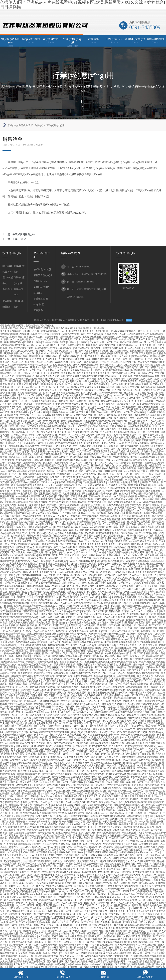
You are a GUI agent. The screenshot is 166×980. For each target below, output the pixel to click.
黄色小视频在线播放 (43, 424)
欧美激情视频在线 (149, 410)
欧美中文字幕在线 (112, 922)
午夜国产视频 (143, 623)
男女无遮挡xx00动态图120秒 (15, 799)
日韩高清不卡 (30, 381)
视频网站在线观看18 (35, 752)
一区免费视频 (125, 376)
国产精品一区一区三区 (53, 550)
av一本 (142, 900)
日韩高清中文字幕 (89, 861)
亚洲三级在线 (55, 367)
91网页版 (22, 334)
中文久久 (49, 877)
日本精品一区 (104, 894)
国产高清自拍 (59, 623)
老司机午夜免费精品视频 (22, 623)
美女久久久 (146, 530)
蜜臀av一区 (62, 410)
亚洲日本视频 (105, 538)
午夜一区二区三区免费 (136, 695)
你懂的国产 (138, 555)
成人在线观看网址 (79, 457)
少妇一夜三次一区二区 (114, 673)
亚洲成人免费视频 (78, 738)
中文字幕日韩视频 (154, 723)
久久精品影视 (106, 847)
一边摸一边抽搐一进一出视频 (22, 796)
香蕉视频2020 (121, 698)
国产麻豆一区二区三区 (82, 922)
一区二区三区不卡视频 (99, 701)
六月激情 (106, 850)
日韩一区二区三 (72, 468)
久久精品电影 (103, 906)
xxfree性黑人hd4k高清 (92, 334)
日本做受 (85, 505)
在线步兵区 (110, 334)
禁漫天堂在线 (129, 866)
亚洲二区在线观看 (16, 499)
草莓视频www (112, 855)
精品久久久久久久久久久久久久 (93, 373)
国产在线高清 (16, 833)
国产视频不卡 (79, 740)
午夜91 (55, 953)
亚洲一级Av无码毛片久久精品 (147, 449)
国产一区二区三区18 (80, 950)
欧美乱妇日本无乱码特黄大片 (24, 446)
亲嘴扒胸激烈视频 (50, 858)
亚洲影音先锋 (11, 415)
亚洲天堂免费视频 (16, 502)
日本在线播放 (71, 816)
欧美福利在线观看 (125, 712)
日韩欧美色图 (30, 808)
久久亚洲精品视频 (92, 844)
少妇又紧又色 (149, 875)
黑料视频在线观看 (104, 712)
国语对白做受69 (30, 544)
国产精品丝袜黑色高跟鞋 (98, 390)
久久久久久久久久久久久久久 (142, 589)
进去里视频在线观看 (153, 334)
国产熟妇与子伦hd (77, 634)
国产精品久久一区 (126, 404)
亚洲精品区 (59, 788)
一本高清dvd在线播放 (151, 754)
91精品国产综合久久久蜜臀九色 (99, 404)
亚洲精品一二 (13, 443)
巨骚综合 (79, 384)
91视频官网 (135, 906)
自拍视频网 (93, 740)
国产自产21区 (11, 670)
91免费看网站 (118, 379)
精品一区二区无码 (34, 877)
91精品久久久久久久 (34, 572)
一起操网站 (105, 771)
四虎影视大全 (100, 791)
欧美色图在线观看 (149, 407)
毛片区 (111, 387)
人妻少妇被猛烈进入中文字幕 (26, 620)
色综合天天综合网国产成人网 (109, 637)
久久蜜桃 (11, 625)
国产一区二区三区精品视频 (89, 855)
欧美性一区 (85, 768)
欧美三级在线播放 (103, 676)
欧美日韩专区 (28, 376)
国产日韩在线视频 (78, 566)
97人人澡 (88, 914)
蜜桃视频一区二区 (60, 690)
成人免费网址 (119, 704)
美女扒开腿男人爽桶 (11, 566)
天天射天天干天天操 (84, 836)
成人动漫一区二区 (63, 384)
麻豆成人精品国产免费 (129, 936)
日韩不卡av (98, 656)
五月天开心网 (92, 541)
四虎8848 (121, 738)
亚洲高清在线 (27, 950)
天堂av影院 (62, 648)
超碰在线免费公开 (91, 732)
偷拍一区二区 (78, 869)
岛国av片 (85, 550)
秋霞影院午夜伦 (36, 564)
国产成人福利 (98, 785)
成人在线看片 (153, 491)
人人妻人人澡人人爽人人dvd (128, 578)
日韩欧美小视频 (79, 496)
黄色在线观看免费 (30, 788)
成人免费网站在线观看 (139, 522)
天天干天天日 (150, 435)
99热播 (94, 771)
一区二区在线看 (145, 914)
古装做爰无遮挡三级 (91, 648)
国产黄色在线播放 (113, 491)
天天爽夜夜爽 (117, 925)
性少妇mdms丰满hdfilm (48, 353)
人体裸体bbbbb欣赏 (131, 877)
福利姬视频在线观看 (69, 393)
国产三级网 (31, 401)
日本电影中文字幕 (103, 883)
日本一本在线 (158, 712)
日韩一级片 (12, 883)
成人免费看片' (134, 738)
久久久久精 (146, 345)
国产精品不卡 (43, 948)
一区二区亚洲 (117, 384)
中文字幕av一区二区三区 (122, 914)
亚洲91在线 (15, 712)
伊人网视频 (149, 738)
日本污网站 (78, 852)
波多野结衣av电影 (115, 527)
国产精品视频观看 (63, 718)
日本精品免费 (44, 536)
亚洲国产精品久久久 (42, 665)
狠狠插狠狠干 (23, 785)
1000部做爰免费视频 (91, 609)
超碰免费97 (89, 510)
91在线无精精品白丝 (115, 653)
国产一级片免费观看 (88, 362)
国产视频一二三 (31, 897)
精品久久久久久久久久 (85, 959)
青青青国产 (150, 709)
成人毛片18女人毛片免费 (33, 743)
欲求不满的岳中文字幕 (137, 384)
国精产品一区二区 (79, 614)
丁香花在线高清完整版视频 (32, 645)
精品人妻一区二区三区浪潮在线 (149, 953)
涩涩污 (12, 384)
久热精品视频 (108, 936)
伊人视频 (117, 390)
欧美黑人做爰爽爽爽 (107, 824)
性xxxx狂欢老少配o (89, 561)
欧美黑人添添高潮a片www (54, 738)
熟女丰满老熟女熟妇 (42, 603)
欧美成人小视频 (36, 819)
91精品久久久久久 (11, 339)
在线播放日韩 (61, 673)
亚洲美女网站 (92, 628)
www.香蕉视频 (132, 471)
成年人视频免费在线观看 (89, 337)
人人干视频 (89, 760)
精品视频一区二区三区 (115, 964)
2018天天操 (53, 925)
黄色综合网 (17, 485)
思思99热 (160, 536)
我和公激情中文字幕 (20, 656)
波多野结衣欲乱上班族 (138, 561)
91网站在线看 (141, 889)
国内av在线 (44, 794)
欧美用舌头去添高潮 (52, 561)
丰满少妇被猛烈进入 (90, 670)
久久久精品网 (68, 373)
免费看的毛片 (71, 670)
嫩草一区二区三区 (28, 791)
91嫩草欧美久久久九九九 (143, 908)
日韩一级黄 (44, 822)
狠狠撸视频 (128, 519)
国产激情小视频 (64, 676)
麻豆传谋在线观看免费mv (29, 659)
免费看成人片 (75, 381)
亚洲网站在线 (14, 914)
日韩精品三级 (76, 536)
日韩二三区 (62, 723)
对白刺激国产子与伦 (141, 774)
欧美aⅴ (77, 718)
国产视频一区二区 (80, 891)
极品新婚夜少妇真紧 (37, 502)
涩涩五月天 (78, 429)
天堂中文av (42, 709)
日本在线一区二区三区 (150, 625)
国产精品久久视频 (142, 544)
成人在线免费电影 (119, 351)
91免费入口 (151, 780)
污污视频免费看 (103, 547)
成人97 (160, 738)
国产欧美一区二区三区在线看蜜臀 (22, 866)
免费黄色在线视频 (32, 653)
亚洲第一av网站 (104, 575)
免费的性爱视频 (48, 510)
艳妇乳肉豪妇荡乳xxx (131, 342)
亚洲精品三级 (37, 651)
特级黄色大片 (68, 934)
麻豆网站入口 (59, 381)
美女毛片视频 (82, 945)
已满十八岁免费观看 (69, 505)
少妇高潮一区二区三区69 (136, 390)
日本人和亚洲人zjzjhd (42, 452)
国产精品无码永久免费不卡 (129, 681)
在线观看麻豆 (52, 337)
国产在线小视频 (11, 875)
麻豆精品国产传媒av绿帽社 (61, 780)
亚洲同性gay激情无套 (88, 488)
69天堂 (79, 519)
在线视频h (32, 679)
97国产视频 (144, 662)
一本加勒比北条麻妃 (49, 701)
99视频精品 (46, 404)
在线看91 (34, 827)
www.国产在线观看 (127, 732)
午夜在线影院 (120, 457)
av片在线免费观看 (44, 519)
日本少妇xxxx (132, 819)
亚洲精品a (126, 872)
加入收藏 (121, 13)
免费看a (93, 474)
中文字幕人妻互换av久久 (48, 524)
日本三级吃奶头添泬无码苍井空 (109, 589)
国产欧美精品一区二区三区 (35, 365)
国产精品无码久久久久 (78, 788)
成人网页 (94, 342)
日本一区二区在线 (126, 760)
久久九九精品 (18, 754)
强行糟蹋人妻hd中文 (132, 709)
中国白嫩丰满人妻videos (36, 959)
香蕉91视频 (27, 925)
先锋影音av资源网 (93, 491)
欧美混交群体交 (15, 746)
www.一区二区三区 (124, 395)
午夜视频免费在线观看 (112, 353)
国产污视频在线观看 (11, 611)
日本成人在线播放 (77, 693)
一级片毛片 (112, 440)
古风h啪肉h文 (91, 967)
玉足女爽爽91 (124, 544)
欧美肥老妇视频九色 (56, 693)
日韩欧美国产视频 (59, 628)
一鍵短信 (104, 977)
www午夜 (134, 541)
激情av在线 (139, 665)
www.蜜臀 (122, 443)
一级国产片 (29, 407)
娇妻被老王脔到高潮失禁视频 (95, 816)
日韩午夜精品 (142, 477)
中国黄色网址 (64, 474)
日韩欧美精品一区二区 (33, 443)
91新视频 (130, 841)
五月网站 (45, 760)
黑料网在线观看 (80, 687)
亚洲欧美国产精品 (43, 673)
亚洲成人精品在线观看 (82, 838)
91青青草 (86, 656)
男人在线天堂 (116, 746)
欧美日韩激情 (128, 768)
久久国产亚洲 (30, 810)
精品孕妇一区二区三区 (12, 401)
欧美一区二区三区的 (117, 359)
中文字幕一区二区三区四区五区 (101, 339)
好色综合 (53, 824)
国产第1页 (6, 726)
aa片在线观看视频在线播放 (99, 956)
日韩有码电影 (30, 611)
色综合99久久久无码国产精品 (71, 620)
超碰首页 (77, 844)
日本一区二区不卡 (122, 356)
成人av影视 (48, 496)
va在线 (122, 339)
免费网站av (126, 780)
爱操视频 (76, 516)
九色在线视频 (63, 407)
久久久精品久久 (89, 393)
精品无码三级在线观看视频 (25, 482)
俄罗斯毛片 (83, 757)
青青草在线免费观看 (72, 421)
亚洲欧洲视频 (84, 858)
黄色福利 (63, 824)
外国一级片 (158, 485)
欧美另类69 (10, 530)
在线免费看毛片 (29, 936)
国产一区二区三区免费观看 (139, 353)
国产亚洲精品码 (76, 595)
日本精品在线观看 (41, 920)
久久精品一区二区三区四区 (14, 651)
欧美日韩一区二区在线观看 (86, 449)
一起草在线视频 (83, 897)
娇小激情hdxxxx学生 (32, 339)
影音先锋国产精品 (94, 864)
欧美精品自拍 (114, 611)
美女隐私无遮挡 (123, 648)
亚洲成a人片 (30, 701)
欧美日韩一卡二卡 (83, 552)
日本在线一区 (75, 967)
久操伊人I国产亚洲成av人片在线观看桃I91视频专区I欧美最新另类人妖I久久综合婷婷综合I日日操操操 (52, 328)
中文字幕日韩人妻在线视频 (58, 339)
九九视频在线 (125, 665)
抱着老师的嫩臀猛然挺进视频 (88, 642)
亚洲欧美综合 (14, 575)
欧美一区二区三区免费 (70, 510)
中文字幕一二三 (28, 415)
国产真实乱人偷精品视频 (113, 530)
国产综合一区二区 (25, 547)
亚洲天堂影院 (157, 609)
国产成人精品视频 (116, 331)
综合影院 (11, 334)
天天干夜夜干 (87, 906)
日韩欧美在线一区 (151, 631)
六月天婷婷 (79, 653)
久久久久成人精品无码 (23, 351)
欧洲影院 (36, 872)
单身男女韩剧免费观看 (149, 404)
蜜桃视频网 (133, 530)
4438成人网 (69, 586)
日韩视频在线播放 (64, 897)
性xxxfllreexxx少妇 (96, 869)
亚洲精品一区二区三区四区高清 (134, 454)
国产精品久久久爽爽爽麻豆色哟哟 (121, 337)
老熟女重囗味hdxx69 (109, 735)
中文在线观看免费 (140, 603)
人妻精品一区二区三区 (81, 928)
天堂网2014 (145, 438)
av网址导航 (131, 362)
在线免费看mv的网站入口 (139, 496)
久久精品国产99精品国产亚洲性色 (147, 659)
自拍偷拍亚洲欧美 (63, 415)
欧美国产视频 (104, 460)
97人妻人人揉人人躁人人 (139, 637)
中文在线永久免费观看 (60, 841)
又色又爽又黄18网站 (139, 443)
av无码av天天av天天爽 (139, 339)
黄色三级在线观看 (18, 684)
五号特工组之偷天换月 (33, 379)
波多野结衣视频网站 (117, 931)
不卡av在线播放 (29, 850)
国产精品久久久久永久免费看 (142, 670)
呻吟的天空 (55, 942)
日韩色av (31, 536)
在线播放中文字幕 (77, 721)
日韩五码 (23, 505)
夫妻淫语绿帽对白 (46, 435)
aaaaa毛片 (155, 376)
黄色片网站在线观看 (151, 718)
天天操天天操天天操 (11, 824)
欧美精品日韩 (150, 645)
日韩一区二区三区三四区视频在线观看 (129, 684)
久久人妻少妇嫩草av (11, 897)
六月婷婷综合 (107, 967)
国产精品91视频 (86, 440)
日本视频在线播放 (150, 962)
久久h (30, 499)
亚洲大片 (5, 740)
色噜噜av (159, 359)
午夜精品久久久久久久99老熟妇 (111, 928)
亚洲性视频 (13, 782)
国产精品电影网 (46, 833)
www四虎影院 (97, 527)
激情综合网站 (55, 645)
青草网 (149, 552)
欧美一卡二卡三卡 (77, 850)
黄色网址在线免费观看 (21, 508)
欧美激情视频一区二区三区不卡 (61, 667)
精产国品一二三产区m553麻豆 (146, 474)
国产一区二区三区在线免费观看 (68, 345)
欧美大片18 (34, 740)
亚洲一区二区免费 (32, 838)
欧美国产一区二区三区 (12, 362)
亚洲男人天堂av (152, 847)
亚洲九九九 (17, 404)
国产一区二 (47, 788)
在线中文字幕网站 (129, 494)
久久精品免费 (76, 480)
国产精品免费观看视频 (111, 393)
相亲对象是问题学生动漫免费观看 (114, 953)
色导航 (162, 628)
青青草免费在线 (52, 421)
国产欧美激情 (80, 746)
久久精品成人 (120, 547)
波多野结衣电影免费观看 (95, 679)
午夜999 (74, 412)
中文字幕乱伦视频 (23, 942)
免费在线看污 (33, 768)
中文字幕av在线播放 (45, 891)
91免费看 (40, 746)
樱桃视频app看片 (109, 516)
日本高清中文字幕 (49, 544)
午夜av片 (60, 964)
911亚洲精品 (69, 440)
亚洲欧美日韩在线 (40, 581)
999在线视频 (57, 637)
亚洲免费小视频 (55, 962)
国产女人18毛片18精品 (23, 435)
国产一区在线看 (78, 401)
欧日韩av (9, 819)
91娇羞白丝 (126, 466)
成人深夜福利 (121, 418)
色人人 (104, 381)
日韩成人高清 (121, 541)
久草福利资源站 (78, 502)
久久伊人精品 (124, 558)
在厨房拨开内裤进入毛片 (111, 631)
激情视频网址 (80, 639)
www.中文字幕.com (100, 614)
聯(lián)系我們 (145, 977)
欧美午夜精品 (107, 861)
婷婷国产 (146, 482)
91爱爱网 (27, 424)
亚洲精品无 (24, 695)
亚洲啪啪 (47, 861)
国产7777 (110, 726)
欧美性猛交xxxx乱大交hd (59, 746)
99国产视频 (145, 925)
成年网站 (55, 477)
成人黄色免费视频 (94, 889)
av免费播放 (42, 438)
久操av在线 (96, 964)
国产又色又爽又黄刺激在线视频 (50, 583)
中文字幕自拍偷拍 (114, 480)
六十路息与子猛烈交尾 (16, 707)
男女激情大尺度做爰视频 (31, 889)
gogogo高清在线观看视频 (150, 502)
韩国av (156, 653)
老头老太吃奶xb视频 (65, 452)
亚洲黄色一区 (129, 625)
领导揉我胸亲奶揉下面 (112, 740)
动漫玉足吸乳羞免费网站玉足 (79, 651)
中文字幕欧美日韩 (92, 524)
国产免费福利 (16, 592)
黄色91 (36, 384)
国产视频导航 (98, 891)
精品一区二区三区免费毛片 (145, 432)
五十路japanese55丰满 (56, 480)
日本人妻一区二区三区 (113, 875)
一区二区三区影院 (36, 880)
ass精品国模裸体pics (103, 897)
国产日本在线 (14, 718)
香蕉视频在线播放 (138, 424)
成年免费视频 (93, 595)
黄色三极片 (58, 936)
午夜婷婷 (47, 718)
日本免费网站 (85, 883)
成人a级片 (38, 693)
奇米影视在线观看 (99, 426)
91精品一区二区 (96, 639)
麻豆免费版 (31, 466)
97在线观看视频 (95, 653)
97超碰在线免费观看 (42, 928)
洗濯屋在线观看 (95, 934)
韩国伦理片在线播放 (59, 449)
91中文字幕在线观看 (102, 917)
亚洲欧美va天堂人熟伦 (118, 774)
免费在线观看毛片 (46, 522)
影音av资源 (62, 631)
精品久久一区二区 (10, 869)
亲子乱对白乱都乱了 (140, 939)
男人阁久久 (20, 679)
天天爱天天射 (32, 749)
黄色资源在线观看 (83, 676)
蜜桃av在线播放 (12, 653)
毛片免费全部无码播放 (126, 438)
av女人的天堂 (150, 794)
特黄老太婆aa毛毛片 (40, 922)
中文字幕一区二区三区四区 (23, 578)
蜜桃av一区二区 (60, 922)
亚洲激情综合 (84, 589)
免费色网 (148, 578)
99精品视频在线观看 (101, 457)
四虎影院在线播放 (21, 412)
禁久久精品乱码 (80, 684)
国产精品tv (56, 581)
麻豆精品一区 (68, 712)
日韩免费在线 (81, 925)
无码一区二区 (156, 460)
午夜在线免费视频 (66, 569)
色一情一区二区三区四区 (35, 939)
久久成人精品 (152, 681)
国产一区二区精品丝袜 (91, 471)
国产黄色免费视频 (49, 662)
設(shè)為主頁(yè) (137, 13)
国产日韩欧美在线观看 (146, 628)
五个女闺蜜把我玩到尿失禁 (71, 359)
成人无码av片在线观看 (148, 499)
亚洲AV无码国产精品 (107, 586)
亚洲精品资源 (68, 477)
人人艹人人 (134, 861)
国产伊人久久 (48, 482)
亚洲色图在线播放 (62, 418)
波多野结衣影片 (38, 505)
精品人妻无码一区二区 (138, 830)
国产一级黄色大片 (133, 656)
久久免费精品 (114, 505)
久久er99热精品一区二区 (59, 799)
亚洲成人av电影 (38, 367)
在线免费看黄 (74, 805)
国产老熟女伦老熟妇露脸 (120, 415)
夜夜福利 (147, 698)
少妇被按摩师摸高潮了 (144, 440)
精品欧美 (116, 606)
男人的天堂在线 (112, 709)
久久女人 (124, 603)
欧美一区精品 (80, 446)
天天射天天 (20, 964)
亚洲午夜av (73, 609)
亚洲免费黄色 (119, 690)
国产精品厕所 (63, 496)
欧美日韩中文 (49, 872)
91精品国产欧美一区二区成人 (103, 485)
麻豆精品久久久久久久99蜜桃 (139, 572)
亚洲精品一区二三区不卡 (75, 726)
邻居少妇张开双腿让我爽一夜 (34, 771)
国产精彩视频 (36, 684)
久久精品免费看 (33, 681)
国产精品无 (93, 659)
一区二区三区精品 (23, 704)
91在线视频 (103, 412)
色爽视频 (16, 794)
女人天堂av (87, 637)
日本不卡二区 (41, 735)
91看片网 (69, 855)
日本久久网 (17, 749)
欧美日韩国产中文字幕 (74, 822)
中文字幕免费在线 (86, 477)
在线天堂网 (17, 676)
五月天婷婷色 (136, 917)
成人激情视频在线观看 (47, 956)
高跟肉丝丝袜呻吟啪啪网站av (42, 729)
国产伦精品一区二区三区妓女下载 (146, 398)
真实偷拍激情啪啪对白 (30, 393)
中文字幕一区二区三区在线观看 (94, 452)
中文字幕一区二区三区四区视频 (55, 642)
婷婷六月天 (90, 519)
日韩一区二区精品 (101, 407)
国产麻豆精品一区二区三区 (135, 855)
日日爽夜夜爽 (111, 446)
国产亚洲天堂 (142, 395)
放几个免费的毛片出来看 (109, 572)
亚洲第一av (49, 620)
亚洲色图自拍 (14, 424)
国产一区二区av (118, 634)
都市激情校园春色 (98, 693)
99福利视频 (15, 838)
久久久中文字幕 (40, 412)
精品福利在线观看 (16, 345)
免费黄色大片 (112, 466)
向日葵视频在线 (10, 524)
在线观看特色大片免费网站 (98, 421)
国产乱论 (5, 440)
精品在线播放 (118, 488)
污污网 (81, 709)
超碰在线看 (13, 934)
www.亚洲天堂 (143, 519)
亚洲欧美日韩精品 (151, 808)
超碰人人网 (24, 628)
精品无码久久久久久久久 (54, 432)
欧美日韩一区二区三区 (138, 782)
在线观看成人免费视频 (23, 522)
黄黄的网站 (88, 575)
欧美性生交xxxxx (38, 639)
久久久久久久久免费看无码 (117, 721)
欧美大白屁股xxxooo (106, 376)
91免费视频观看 (105, 510)
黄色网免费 (37, 967)
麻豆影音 (10, 426)
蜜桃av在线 (46, 429)
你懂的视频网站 (10, 956)
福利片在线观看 (68, 544)
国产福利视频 (41, 494)
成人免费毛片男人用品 (28, 410)
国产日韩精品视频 (79, 948)
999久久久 (5, 538)
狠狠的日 (56, 822)
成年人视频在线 (44, 816)
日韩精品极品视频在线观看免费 (78, 376)
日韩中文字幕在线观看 (125, 858)
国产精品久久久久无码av (36, 477)
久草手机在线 (117, 743)
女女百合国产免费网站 (54, 681)
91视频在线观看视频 (61, 365)
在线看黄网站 (138, 552)
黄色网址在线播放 (101, 348)
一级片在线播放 (141, 648)
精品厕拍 (13, 418)
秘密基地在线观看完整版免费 (86, 424)
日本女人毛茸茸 (24, 541)
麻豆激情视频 (14, 637)
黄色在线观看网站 (133, 723)
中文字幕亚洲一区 (79, 723)
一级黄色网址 (42, 883)
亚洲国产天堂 (60, 625)
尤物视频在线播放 (149, 457)
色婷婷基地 (153, 415)
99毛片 (122, 516)
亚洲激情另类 (95, 721)
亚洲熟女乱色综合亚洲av (53, 749)
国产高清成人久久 (95, 752)
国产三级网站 (156, 721)
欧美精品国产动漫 (152, 569)
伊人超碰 (5, 735)
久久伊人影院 (7, 642)
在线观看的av (134, 816)
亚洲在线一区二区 (123, 628)
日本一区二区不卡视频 (139, 653)
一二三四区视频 (69, 513)
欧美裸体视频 (7, 917)
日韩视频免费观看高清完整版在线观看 (82, 398)
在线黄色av (43, 637)
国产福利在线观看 (99, 925)
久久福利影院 (30, 566)
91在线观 (116, 373)
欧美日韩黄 (135, 569)
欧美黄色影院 (25, 673)
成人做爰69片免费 (29, 782)
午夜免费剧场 (38, 799)
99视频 (29, 614)
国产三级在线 (72, 637)
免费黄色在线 (29, 914)
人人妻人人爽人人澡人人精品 (86, 766)
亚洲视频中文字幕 (86, 953)
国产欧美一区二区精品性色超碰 (119, 766)
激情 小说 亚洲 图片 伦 (99, 620)
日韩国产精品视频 (32, 463)
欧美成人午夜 (15, 959)
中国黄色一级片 (135, 566)
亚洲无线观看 (132, 746)
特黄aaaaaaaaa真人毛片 (116, 939)
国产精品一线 (95, 438)
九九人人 (153, 424)
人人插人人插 (80, 474)
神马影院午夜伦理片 (15, 830)
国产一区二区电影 (60, 771)
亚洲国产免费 (11, 894)
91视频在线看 (67, 337)
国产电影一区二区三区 (28, 432)
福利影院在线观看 (57, 426)
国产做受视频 (131, 942)
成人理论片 (42, 886)
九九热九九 (157, 561)
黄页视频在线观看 (95, 782)
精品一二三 (153, 488)
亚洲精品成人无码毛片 (12, 555)
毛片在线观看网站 (90, 662)
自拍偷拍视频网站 (111, 401)
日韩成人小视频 (105, 681)
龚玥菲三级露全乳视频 (95, 729)
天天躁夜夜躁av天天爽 (29, 774)
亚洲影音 (11, 695)
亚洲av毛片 (139, 791)
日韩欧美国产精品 (134, 367)
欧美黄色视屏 (43, 623)
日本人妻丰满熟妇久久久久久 (27, 421)
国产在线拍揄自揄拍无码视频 (83, 432)
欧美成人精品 (110, 429)
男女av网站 (61, 967)
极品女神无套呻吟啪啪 (13, 558)
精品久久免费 (76, 600)
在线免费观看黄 (134, 687)
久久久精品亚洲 (42, 777)
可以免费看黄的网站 (115, 962)
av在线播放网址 (9, 519)
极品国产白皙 (95, 942)
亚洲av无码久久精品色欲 (56, 698)
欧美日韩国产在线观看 (18, 780)
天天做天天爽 (34, 597)
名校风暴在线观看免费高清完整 (39, 474)
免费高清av (74, 625)
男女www (117, 788)
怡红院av (39, 805)
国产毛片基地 (93, 754)
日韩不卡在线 (130, 922)
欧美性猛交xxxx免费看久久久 (146, 752)
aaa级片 (59, 362)
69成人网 (82, 659)
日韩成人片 (73, 749)
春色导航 (101, 435)
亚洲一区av (159, 564)
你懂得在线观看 (128, 468)
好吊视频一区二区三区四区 (39, 362)
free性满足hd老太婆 (69, 572)
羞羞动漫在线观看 (32, 718)
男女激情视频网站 (114, 695)
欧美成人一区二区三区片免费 (46, 440)
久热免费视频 (40, 449)
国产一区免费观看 (14, 648)
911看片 (107, 424)
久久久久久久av (135, 911)
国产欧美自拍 (127, 463)
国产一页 (16, 387)
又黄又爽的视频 (118, 426)
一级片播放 (143, 864)
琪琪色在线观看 (81, 348)
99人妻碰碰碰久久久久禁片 (53, 679)
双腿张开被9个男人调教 (33, 398)
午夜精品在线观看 (21, 491)
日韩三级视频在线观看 (54, 634)
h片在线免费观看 (62, 429)
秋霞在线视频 (138, 370)
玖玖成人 (108, 438)
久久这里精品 (73, 704)
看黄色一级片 (108, 808)
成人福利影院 (122, 967)
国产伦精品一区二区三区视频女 (25, 908)
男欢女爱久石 (77, 628)
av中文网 (133, 457)
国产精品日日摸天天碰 (111, 367)
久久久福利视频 (87, 833)
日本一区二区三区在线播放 (111, 617)
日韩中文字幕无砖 (10, 920)
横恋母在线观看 (13, 861)
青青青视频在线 (47, 569)
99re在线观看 (82, 877)
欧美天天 (92, 379)
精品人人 (100, 440)
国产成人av (60, 721)
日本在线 (83, 342)
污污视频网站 (63, 687)
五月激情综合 (56, 438)
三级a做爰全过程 (35, 558)
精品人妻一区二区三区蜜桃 (115, 659)
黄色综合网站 (113, 550)
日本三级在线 (145, 508)
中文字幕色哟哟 (90, 516)
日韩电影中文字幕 (113, 471)
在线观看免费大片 (20, 440)
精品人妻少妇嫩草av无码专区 (120, 499)
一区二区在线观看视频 (137, 934)
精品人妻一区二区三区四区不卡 (71, 911)
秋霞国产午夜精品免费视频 (28, 516)
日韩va (25, 387)
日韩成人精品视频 (40, 732)
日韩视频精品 (69, 875)
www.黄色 (108, 648)
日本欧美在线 (63, 460)
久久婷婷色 (24, 872)
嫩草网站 (105, 597)
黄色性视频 (61, 768)
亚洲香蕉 (95, 877)
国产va (97, 552)
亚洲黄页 (5, 749)
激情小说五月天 (85, 712)
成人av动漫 (55, 709)
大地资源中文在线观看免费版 (123, 886)
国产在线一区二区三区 (115, 398)
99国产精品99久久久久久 (58, 684)
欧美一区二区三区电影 (130, 880)
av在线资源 (133, 962)
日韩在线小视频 (144, 564)
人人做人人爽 (87, 749)
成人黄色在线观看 (56, 592)
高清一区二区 (50, 393)
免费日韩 (132, 634)
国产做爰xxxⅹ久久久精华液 (48, 917)
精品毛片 (106, 356)
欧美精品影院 (148, 883)
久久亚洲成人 (107, 777)
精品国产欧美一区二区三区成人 (41, 606)
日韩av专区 (95, 496)
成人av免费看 (140, 721)
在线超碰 (95, 597)
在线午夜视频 (110, 880)
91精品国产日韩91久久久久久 (31, 468)
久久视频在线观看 (136, 614)
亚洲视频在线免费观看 (94, 482)
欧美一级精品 (151, 687)
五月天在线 (36, 359)
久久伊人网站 (144, 760)
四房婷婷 (81, 934)
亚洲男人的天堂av (80, 690)
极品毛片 (74, 410)
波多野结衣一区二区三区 (86, 841)
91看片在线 (48, 460)
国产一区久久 (93, 875)
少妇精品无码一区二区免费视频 (122, 410)
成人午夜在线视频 (115, 934)
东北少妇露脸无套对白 (89, 522)
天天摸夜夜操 (32, 595)
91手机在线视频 (126, 852)
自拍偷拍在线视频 (133, 763)
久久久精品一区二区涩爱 (56, 370)
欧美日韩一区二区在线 (109, 625)
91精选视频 (107, 418)
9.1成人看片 (152, 749)
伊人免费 (90, 533)
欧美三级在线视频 (139, 418)
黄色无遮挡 (127, 401)
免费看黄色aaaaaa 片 (28, 510)
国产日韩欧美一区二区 (141, 359)
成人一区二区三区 (63, 603)
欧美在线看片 (114, 435)
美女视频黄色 (52, 934)
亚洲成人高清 (50, 390)
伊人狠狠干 (49, 359)
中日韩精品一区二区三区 (77, 917)
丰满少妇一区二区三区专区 (120, 891)
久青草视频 (107, 628)
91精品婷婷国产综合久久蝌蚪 (74, 606)
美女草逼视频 (45, 415)
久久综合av (63, 891)
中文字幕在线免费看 (61, 959)
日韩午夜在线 (147, 715)
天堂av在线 (153, 679)
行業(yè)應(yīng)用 (73, 42)
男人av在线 (106, 432)
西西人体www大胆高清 (51, 796)
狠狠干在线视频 (87, 494)
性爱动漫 (79, 390)
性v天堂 (116, 872)
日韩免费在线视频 (41, 491)
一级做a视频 (118, 749)
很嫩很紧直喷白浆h (18, 827)
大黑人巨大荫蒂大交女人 (13, 564)
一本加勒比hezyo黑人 (67, 906)
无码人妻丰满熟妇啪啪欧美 (48, 499)
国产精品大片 (158, 782)
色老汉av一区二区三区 (74, 942)
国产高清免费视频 (149, 494)
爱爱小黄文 (44, 850)
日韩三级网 (153, 614)
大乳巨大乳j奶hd (112, 866)
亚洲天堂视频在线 (105, 760)
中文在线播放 (69, 709)
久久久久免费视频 (10, 331)
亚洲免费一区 (21, 903)
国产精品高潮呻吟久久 (83, 460)
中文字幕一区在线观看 (149, 766)
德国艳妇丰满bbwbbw (18, 367)
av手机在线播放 (91, 381)
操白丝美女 (20, 586)
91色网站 (122, 667)
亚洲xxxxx (83, 513)
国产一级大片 (18, 552)
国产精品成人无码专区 (32, 934)
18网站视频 (94, 581)
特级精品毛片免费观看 (46, 488)
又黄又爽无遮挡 (87, 412)
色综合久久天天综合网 (44, 836)
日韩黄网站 (48, 768)
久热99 (154, 390)
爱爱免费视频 (141, 376)
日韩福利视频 (157, 788)
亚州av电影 (17, 701)
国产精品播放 (115, 502)
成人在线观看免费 (138, 460)
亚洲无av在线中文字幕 (108, 533)
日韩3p (93, 631)
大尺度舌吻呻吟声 (97, 502)
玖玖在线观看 (129, 833)
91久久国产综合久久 (89, 356)
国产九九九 (52, 572)
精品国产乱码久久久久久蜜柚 (54, 611)
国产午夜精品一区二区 (134, 679)
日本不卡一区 (41, 942)
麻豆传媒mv (72, 550)
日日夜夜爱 (128, 564)
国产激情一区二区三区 (30, 370)
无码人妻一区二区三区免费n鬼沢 (85, 880)
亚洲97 (98, 922)
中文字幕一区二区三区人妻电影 (108, 707)
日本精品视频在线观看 (39, 418)
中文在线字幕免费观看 (119, 785)
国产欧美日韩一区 (132, 435)
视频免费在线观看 (128, 651)
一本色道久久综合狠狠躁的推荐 (141, 480)
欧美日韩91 (110, 667)
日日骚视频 (94, 401)
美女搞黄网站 (55, 468)
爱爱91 (131, 704)
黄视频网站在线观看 (134, 491)
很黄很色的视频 (107, 345)
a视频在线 (117, 850)
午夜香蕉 (147, 816)
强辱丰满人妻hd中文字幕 (132, 824)
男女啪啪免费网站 (100, 606)
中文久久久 (25, 847)
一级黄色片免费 (54, 819)
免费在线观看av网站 (26, 642)
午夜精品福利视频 (14, 844)
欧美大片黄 (94, 418)
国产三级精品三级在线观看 (58, 348)
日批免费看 (62, 600)
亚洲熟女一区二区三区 (18, 967)
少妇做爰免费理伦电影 (144, 583)
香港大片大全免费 (132, 505)
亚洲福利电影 (31, 404)
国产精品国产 (152, 367)
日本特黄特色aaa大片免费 (140, 536)
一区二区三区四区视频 (129, 334)
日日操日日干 (83, 763)
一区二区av (14, 379)
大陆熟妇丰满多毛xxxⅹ (53, 331)
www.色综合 (37, 894)
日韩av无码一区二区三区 (127, 581)
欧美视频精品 (149, 861)
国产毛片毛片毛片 (18, 457)
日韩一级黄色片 (101, 827)
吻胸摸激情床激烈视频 (140, 426)
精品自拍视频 (149, 735)
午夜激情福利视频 (71, 538)
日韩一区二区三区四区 (66, 547)
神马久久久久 (120, 424)
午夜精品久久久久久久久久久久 (148, 429)
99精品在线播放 (9, 395)
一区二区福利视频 (94, 466)
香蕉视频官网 (16, 681)
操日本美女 (87, 468)
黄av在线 (104, 351)
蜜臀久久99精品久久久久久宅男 (131, 948)
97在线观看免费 (35, 552)
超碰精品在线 (71, 499)
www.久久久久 (52, 712)
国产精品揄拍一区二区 (120, 791)
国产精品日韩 (46, 791)
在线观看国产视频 (57, 785)
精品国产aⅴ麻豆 (113, 656)
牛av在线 (53, 639)
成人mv (139, 841)
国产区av (48, 527)
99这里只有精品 (151, 550)
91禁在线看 (70, 362)
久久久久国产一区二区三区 (127, 575)
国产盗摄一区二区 (102, 858)
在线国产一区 (55, 864)
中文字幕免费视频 (89, 454)
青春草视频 (119, 920)
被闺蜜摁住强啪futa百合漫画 (52, 466)
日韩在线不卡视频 (120, 449)
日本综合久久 (150, 693)
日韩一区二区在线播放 (41, 903)
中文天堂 (16, 544)
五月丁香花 (138, 785)
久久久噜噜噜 (103, 749)
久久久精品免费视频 (89, 443)
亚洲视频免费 (64, 852)
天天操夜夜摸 (18, 597)
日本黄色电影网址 (97, 886)
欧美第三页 (47, 866)
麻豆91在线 (98, 950)
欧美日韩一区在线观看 (130, 794)
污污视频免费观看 (60, 732)
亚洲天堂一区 (29, 637)
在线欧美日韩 (118, 566)
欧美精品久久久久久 (99, 566)
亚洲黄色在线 (154, 370)
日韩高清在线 (53, 373)
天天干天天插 (53, 485)
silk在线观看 (7, 732)
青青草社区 (20, 634)
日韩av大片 (74, 583)
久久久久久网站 (46, 533)
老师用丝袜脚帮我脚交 (54, 342)
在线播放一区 (157, 822)
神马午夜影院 (21, 802)
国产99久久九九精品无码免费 (139, 827)
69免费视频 (23, 625)
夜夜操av (148, 880)
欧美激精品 (131, 925)
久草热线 (14, 390)
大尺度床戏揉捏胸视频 (69, 575)
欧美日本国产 (64, 578)
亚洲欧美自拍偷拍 (109, 780)
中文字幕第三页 (42, 589)
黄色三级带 (10, 667)
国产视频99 (26, 836)
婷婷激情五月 (76, 466)
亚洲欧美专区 (121, 956)
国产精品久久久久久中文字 (112, 645)
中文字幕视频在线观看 (20, 693)
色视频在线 (132, 754)
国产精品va (100, 415)
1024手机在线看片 (115, 782)
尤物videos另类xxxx (119, 908)
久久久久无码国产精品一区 (122, 508)
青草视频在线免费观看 (107, 468)
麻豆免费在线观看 (133, 850)
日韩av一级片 (11, 950)
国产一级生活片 (54, 651)
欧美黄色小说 (68, 858)
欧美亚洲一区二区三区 (153, 920)
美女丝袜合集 (159, 925)
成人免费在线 (146, 950)
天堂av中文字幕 (108, 454)
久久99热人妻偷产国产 (143, 967)
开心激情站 (151, 617)
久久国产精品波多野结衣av (56, 844)
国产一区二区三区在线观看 (15, 928)
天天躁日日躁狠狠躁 (65, 665)
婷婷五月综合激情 (41, 609)
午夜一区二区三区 (19, 922)
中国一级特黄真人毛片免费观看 (110, 718)
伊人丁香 (49, 967)
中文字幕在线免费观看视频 (119, 642)
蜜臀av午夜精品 (141, 356)
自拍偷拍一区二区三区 (86, 810)
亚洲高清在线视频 (64, 519)
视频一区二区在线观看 (28, 858)
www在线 (21, 496)
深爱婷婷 (93, 802)
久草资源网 (45, 381)
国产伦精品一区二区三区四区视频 (127, 412)
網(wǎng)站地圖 (155, 13)
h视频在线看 (155, 466)
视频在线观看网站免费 (12, 595)
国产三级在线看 (122, 883)
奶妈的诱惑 (104, 872)
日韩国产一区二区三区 (72, 752)
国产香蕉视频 (97, 726)
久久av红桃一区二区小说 (82, 824)
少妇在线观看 (121, 917)
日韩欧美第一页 (90, 777)
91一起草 (102, 477)
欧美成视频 (47, 384)
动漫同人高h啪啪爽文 (11, 337)
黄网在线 (75, 808)
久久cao (107, 524)
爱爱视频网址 (157, 684)
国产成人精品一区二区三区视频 (126, 813)
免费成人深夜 (60, 536)
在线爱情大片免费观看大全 (67, 404)
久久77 (30, 964)
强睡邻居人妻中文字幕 (129, 808)
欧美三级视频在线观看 (118, 370)
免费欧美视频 (18, 536)
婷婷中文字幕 (45, 914)
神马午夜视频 (32, 429)
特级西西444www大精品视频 (39, 676)
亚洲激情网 (131, 620)
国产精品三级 (59, 609)
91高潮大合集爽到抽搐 (102, 948)
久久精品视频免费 (57, 880)
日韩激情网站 (147, 707)
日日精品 (36, 460)
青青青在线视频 (144, 463)
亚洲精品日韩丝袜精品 (110, 564)
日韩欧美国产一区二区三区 (69, 889)
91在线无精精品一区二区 (27, 561)
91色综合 (24, 894)
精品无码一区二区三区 (93, 611)
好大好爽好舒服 (47, 578)
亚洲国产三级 (137, 799)
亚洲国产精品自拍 (65, 877)
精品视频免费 (140, 466)
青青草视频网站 (144, 595)
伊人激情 (65, 695)
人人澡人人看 (47, 782)
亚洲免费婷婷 (26, 519)
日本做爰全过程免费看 (104, 665)
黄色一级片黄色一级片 (114, 670)
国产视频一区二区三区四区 (53, 566)
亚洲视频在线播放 (59, 412)
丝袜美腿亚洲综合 (94, 480)
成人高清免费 (157, 639)
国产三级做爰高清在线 (106, 603)
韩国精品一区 (7, 432)
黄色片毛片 (77, 695)
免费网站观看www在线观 (119, 639)
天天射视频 (132, 707)
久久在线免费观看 (136, 488)
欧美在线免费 (119, 816)
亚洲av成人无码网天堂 (69, 872)
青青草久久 (26, 670)
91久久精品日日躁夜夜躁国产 (87, 939)
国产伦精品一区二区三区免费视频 (107, 687)
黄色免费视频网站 (83, 603)
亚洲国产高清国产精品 (13, 662)
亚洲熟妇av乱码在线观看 (141, 547)
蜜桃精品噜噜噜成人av (23, 438)
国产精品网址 (52, 552)
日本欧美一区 (135, 645)
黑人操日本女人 (137, 931)
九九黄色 (159, 552)
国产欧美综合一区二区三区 (136, 606)
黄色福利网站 (37, 687)
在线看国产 (31, 833)
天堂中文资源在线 (154, 917)
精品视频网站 (62, 766)
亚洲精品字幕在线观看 (51, 900)
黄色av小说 (159, 544)
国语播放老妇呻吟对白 (124, 771)
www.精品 (77, 866)
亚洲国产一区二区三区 (111, 362)
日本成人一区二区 (34, 337)
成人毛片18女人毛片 (155, 555)
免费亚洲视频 (88, 572)
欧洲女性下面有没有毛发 (55, 838)
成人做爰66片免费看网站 (31, 667)
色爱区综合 (134, 482)
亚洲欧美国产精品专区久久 (68, 914)
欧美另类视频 (22, 732)
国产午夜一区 (57, 707)
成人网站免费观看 (125, 945)
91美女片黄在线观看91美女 (69, 533)
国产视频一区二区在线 (117, 799)
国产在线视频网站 (46, 852)
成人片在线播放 (67, 488)
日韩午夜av (22, 822)
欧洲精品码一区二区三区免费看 (130, 592)
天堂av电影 (39, 541)
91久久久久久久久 (31, 875)
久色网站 (43, 401)
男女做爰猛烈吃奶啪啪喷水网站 (145, 928)
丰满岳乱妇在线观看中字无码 (61, 564)
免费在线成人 (156, 732)
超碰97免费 (6, 569)
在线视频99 (24, 665)
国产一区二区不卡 (129, 838)
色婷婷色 (99, 799)
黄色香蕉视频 (70, 494)
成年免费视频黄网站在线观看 (101, 852)
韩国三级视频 (122, 847)
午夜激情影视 (145, 468)
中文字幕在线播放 (59, 502)
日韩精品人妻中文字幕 (21, 805)
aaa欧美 (33, 822)
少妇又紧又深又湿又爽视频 (45, 513)
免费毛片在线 (108, 443)
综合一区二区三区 (25, 906)
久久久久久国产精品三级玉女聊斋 (59, 757)
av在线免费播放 (44, 547)
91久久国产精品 (52, 538)
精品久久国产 (26, 735)
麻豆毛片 (129, 393)
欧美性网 (75, 732)
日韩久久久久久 (117, 911)
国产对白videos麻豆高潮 (93, 583)
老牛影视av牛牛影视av (77, 964)
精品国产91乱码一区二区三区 (113, 474)
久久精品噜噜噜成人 (115, 536)
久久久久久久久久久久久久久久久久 (97, 544)
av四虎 (103, 623)
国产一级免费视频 (23, 494)
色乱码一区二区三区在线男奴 (62, 471)
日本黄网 (14, 743)
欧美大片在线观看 (156, 805)
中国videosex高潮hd (98, 634)
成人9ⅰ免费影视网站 (35, 592)
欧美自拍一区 (107, 365)
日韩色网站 (37, 695)
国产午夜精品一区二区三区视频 (80, 645)
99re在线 (107, 496)
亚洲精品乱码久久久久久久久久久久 (119, 600)
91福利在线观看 (116, 623)
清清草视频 (26, 449)
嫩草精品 (145, 746)
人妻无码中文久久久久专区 (24, 760)
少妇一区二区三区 (45, 407)
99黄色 (14, 735)
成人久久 (114, 463)
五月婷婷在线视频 (53, 454)
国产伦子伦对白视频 (107, 494)
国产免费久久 (37, 715)
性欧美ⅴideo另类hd (127, 810)
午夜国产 (75, 611)
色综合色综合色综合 (56, 715)
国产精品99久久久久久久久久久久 (145, 379)
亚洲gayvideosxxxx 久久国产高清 (39, 575)
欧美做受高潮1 (30, 900)
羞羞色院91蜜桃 (20, 639)
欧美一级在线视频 (73, 819)
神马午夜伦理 (29, 533)
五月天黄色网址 (9, 505)
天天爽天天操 (92, 395)
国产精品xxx (65, 639)
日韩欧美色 (146, 446)
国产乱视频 (17, 752)
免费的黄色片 (115, 513)
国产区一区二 (37, 387)
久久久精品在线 (122, 432)
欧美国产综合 (133, 920)
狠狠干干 (25, 920)
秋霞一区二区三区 (109, 342)
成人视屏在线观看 (53, 659)
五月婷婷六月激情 (43, 911)
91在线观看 (113, 482)
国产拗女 (11, 513)
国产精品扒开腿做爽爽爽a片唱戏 (85, 715)
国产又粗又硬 (158, 395)
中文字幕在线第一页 (31, 390)
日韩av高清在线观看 (33, 712)
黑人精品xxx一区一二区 (148, 852)
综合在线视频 (145, 634)
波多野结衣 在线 (99, 684)
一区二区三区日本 (91, 704)
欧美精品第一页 (117, 693)
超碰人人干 (153, 611)
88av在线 (37, 670)
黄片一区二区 (105, 592)
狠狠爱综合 (57, 395)
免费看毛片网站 (45, 351)
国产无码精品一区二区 (130, 836)
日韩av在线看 (154, 900)
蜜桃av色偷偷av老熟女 (61, 886)
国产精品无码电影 (37, 426)
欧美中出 (29, 746)
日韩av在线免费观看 (24, 816)
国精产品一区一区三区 (96, 463)
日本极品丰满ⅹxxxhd (128, 345)
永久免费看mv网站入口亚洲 (140, 527)
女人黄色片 (22, 953)
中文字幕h (152, 931)
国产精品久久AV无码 (114, 715)
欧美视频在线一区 (82, 827)
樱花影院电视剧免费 (150, 600)
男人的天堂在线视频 (146, 945)
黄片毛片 (145, 819)
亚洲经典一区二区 (86, 569)
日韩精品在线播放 (101, 788)
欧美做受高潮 (24, 384)
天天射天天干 (123, 726)
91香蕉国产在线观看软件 (125, 407)
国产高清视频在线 (86, 617)
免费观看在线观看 (113, 942)
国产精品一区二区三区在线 (61, 379)
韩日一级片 (96, 723)
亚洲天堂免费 (122, 777)
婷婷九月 (155, 356)
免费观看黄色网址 (113, 844)
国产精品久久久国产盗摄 (17, 609)
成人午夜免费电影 (75, 936)
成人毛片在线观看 (53, 670)
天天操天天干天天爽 (11, 808)
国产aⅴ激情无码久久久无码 (75, 597)
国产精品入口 (159, 522)
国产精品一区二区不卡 (118, 752)
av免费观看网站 (40, 628)
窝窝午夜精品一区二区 (91, 667)
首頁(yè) (39, 125)
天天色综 (50, 687)
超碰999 (99, 499)
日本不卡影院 (16, 429)
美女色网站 (106, 395)
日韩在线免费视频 (90, 808)
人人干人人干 (50, 847)
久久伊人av (74, 679)
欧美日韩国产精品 (14, 342)
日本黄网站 (125, 440)
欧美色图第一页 (24, 917)
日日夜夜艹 (67, 353)
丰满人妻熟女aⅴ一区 (17, 945)
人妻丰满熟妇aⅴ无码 (11, 463)
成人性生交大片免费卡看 (140, 452)
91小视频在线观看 (103, 900)
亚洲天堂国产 (51, 695)
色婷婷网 (116, 597)
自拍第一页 (135, 698)
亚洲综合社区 (39, 962)
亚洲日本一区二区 (30, 331)
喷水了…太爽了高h (78, 426)
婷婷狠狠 (127, 701)
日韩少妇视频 (35, 527)
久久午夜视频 (130, 597)
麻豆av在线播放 (53, 586)
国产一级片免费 (73, 491)
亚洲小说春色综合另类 (150, 381)
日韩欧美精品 (84, 665)
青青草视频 (144, 866)
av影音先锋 (6, 488)
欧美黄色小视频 (33, 342)
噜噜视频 (106, 704)
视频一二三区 (71, 561)
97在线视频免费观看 (125, 676)
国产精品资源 (62, 424)
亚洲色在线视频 (107, 810)
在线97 (28, 485)
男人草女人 (116, 827)
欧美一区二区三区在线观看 (123, 381)
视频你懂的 (40, 471)
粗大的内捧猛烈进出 (144, 872)
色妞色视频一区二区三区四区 (127, 348)
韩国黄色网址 (68, 617)
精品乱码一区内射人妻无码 (32, 864)
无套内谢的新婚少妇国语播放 (49, 704)
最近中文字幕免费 (98, 911)
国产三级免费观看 (22, 726)
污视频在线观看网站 (37, 754)
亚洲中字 (80, 813)
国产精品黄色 (159, 516)
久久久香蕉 (138, 780)
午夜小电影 (27, 911)
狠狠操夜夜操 (148, 387)
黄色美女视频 (119, 452)
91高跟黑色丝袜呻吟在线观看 (44, 334)
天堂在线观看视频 (83, 415)
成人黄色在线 (90, 735)
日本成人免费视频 (99, 743)
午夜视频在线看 (97, 555)
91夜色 (13, 738)
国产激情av (81, 438)
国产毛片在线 (126, 889)
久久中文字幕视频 (23, 488)
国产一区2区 (13, 690)
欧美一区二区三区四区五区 (130, 869)
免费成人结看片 (110, 595)
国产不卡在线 (71, 454)
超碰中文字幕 (133, 631)
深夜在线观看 (61, 614)
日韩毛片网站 (109, 732)
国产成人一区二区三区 (75, 581)
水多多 (5, 922)
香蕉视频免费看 (156, 592)
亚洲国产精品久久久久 (139, 516)
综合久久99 (24, 395)
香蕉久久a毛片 (93, 429)
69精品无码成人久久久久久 (151, 894)
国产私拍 (79, 339)
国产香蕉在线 (98, 505)
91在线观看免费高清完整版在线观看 (65, 541)
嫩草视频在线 (54, 398)
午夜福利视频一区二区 (125, 421)
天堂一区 (159, 914)
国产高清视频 (135, 667)
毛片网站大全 (11, 836)
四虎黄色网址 (143, 712)
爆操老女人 (133, 715)
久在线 (39, 348)
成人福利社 (15, 939)
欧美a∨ (153, 695)
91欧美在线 (140, 415)
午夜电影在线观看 (143, 701)
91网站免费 (57, 508)
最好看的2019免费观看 (23, 709)
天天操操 (5, 723)
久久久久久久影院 (66, 522)
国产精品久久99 (79, 931)
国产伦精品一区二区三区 (31, 373)
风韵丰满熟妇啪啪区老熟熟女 (27, 538)
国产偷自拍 (97, 757)
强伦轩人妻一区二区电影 (152, 337)
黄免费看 (73, 768)
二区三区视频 (91, 819)
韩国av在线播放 (33, 844)
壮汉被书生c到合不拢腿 (21, 348)
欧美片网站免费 (121, 552)
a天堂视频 (44, 813)
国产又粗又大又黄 (81, 407)
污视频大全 (133, 718)
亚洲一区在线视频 (46, 906)
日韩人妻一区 (98, 550)
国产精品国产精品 (40, 395)
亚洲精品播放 (61, 530)
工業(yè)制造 (20, 239)
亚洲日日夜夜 (94, 822)
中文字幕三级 (34, 496)
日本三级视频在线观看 (25, 813)
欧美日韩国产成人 (108, 802)
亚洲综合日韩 (74, 482)
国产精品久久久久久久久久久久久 (42, 617)
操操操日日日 (146, 942)
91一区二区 (150, 342)
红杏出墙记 (144, 810)
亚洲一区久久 (101, 914)
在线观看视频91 (97, 931)
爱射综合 (52, 505)
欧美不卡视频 (36, 457)
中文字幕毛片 (144, 768)
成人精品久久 (21, 721)
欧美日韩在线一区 (131, 373)
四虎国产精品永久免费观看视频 (143, 673)
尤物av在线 (107, 581)
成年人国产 (47, 897)
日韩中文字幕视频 (89, 351)
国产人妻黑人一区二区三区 (35, 869)
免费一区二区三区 (73, 463)
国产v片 (105, 449)
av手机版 (49, 805)
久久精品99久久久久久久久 (80, 331)
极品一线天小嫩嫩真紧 (64, 589)
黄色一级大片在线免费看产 (61, 743)
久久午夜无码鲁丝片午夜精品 (150, 401)
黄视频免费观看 (15, 617)
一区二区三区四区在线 (114, 522)
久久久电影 (118, 496)
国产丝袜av (23, 513)
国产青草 (81, 379)
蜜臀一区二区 (79, 578)
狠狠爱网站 (104, 379)
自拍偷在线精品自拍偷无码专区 (142, 740)
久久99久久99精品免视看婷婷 (85, 673)
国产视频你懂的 (24, 454)
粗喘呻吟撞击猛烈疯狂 (57, 457)
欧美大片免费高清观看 (62, 813)
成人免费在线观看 (10, 398)
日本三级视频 (89, 625)
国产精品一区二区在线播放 (35, 690)
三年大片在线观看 (150, 471)
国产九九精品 (149, 581)
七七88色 (134, 956)
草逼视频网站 (92, 600)
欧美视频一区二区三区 (119, 583)
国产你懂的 (58, 491)
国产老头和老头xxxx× (97, 813)
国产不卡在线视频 (93, 866)
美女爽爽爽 (45, 555)
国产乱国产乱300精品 (83, 435)
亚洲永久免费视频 (74, 395)
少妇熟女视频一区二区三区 (134, 586)
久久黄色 (92, 592)
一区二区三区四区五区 (13, 631)
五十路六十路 (65, 836)
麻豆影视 (21, 426)
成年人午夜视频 (42, 508)
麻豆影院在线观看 (53, 463)
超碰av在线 (40, 925)
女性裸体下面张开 (102, 768)
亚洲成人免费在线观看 (96, 384)
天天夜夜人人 (98, 370)
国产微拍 (58, 861)
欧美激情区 (55, 494)
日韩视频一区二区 (41, 656)
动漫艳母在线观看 (87, 564)
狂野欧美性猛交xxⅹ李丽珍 (133, 757)
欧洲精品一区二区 (154, 566)
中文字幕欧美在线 (108, 794)
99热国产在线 (147, 838)
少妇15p (70, 763)
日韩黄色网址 (27, 600)
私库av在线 (148, 373)
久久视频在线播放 (80, 370)
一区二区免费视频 (82, 791)
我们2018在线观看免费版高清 (135, 485)
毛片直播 (60, 805)
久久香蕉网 (45, 936)
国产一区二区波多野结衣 (136, 609)
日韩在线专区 (39, 785)
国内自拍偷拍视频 (90, 530)
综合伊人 (105, 488)
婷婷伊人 (74, 530)
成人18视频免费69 (85, 586)
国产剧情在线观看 (18, 356)
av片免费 (143, 732)
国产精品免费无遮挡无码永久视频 (88, 387)
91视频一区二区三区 (41, 625)
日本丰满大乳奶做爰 (75, 796)
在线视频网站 (23, 460)
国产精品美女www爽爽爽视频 (28, 480)
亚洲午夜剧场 (93, 936)
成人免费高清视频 (60, 869)
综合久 (22, 768)
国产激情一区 (64, 435)
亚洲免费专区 (25, 583)
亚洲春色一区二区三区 (138, 331)
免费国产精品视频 (153, 513)
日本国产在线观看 (94, 536)
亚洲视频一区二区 (131, 550)
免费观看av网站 (19, 740)
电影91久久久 (94, 796)
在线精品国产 (158, 866)
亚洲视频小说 (65, 390)
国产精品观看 (71, 367)
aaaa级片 (131, 729)
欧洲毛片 (117, 701)
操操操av (128, 788)
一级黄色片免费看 (70, 334)
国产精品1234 (79, 701)
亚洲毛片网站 (158, 648)
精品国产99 (58, 555)
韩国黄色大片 (128, 533)
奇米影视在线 (56, 855)
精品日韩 (106, 552)
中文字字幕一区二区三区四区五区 (67, 754)
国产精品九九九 (94, 709)
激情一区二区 (80, 418)
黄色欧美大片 (96, 446)
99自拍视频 (83, 743)
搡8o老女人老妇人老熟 (48, 376)
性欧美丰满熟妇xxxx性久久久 (129, 805)
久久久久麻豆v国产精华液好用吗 (133, 365)
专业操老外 (121, 861)
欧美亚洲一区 (150, 575)
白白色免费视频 (31, 757)
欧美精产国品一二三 (58, 931)
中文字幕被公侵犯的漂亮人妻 (56, 446)
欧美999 (111, 869)
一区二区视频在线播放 (109, 519)
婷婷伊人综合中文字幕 (66, 351)
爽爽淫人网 (130, 502)
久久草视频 (39, 485)
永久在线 (5, 404)
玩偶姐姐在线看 (109, 662)
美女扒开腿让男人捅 (106, 651)
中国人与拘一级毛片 (40, 953)
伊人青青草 (115, 679)
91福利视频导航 (35, 586)
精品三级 (61, 482)
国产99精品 (159, 438)
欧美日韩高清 (141, 639)
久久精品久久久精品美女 (121, 477)
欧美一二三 (157, 746)
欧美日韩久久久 (51, 597)
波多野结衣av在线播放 (25, 569)
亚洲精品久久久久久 (97, 908)
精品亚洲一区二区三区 (21, 589)
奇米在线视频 (28, 852)
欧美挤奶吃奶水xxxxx (104, 558)
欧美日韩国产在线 (96, 359)
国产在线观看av (26, 948)
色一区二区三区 (140, 903)
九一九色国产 (68, 953)
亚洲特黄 (130, 623)
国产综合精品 (152, 690)
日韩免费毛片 (89, 872)
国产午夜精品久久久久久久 (141, 524)
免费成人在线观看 (76, 592)
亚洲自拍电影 (11, 600)
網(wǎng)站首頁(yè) (10, 42)
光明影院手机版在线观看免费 (55, 827)
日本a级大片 (20, 527)
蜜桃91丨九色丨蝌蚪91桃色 (82, 681)
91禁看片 (87, 718)
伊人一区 (68, 653)
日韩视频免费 (29, 794)
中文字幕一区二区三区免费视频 (67, 794)
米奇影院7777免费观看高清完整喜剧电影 (86, 508)
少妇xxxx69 (148, 877)
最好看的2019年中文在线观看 (62, 443)
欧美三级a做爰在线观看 (125, 538)
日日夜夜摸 (152, 824)
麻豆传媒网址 (138, 777)
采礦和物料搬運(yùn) (24, 234)
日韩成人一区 (26, 956)
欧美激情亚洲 (83, 785)
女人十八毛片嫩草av (148, 362)
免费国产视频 (88, 894)
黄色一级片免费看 (43, 614)
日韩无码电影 (66, 847)
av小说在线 (107, 541)
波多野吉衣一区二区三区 (22, 886)
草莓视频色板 (36, 356)
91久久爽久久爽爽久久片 (138, 796)
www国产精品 (134, 693)
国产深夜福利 (146, 620)
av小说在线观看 (15, 877)
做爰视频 (70, 707)
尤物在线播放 (7, 785)
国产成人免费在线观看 (87, 353)
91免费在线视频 (69, 356)
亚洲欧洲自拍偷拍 (59, 401)
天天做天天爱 (111, 757)
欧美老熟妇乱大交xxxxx (74, 485)
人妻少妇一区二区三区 (41, 802)
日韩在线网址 (52, 356)
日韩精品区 (20, 819)
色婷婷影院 (10, 510)
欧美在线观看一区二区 (119, 555)
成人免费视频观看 (94, 695)
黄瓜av (22, 418)
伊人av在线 (119, 620)
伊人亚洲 (9, 541)
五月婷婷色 (6, 516)
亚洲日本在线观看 (133, 513)
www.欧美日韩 (120, 460)
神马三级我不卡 (60, 948)
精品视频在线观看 (147, 771)
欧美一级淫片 (26, 883)
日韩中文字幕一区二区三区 (14, 687)
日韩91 (58, 653)
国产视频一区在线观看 (86, 847)
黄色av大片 (55, 735)
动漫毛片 (72, 342)
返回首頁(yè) (21, 977)
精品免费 (11, 872)
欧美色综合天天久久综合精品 (86, 698)
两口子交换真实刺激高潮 (147, 642)
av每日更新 (136, 847)
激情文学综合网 (9, 791)
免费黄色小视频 (135, 617)
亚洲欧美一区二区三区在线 (14, 715)
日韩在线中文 (45, 530)
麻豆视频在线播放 (112, 609)
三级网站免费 (119, 524)
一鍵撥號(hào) (62, 977)
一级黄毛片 (32, 662)
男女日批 (100, 331)
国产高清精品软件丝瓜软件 (66, 656)
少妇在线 (48, 908)
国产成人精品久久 (148, 922)
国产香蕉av (80, 886)
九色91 (124, 482)
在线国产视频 (48, 410)
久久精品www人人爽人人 (56, 516)
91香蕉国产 (92, 345)
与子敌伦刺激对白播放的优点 (83, 623)
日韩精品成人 (83, 707)
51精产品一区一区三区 (115, 822)
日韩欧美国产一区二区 (57, 558)
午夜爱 (143, 538)
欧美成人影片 (61, 808)
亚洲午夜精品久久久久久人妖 (20, 353)
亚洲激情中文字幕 (51, 875)
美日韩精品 (53, 752)
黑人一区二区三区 (80, 771)
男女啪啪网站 (82, 527)
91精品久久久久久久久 (134, 611)
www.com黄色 (118, 614)
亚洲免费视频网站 (98, 746)
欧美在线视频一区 (131, 735)
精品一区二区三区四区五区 (40, 631)
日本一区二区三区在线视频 (70, 782)
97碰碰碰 (74, 648)
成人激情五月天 (22, 763)
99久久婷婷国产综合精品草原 (97, 805)
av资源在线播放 (135, 690)
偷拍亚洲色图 (7, 547)
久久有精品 (124, 429)
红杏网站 (69, 438)
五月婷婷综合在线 (89, 367)
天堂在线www (89, 538)
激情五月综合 (137, 351)
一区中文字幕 (18, 880)
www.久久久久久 (39, 855)
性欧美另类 (112, 950)
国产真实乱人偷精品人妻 (24, 723)
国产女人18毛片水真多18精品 (57, 774)
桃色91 (135, 883)
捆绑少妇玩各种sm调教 (100, 578)
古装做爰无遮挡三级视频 (54, 595)
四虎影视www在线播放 (113, 561)
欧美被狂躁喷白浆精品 (18, 962)
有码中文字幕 (86, 499)
